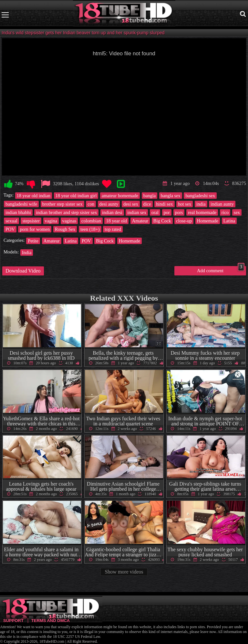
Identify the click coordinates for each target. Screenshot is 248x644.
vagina (51, 221)
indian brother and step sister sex (66, 212)
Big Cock (162, 221)
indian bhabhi (18, 212)
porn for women (35, 229)
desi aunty (109, 204)
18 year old (116, 221)
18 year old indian (34, 196)
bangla (150, 196)
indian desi (112, 212)
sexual (11, 221)
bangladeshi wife (21, 204)
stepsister (31, 221)
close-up (184, 221)
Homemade (208, 221)
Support (13, 621)
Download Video (23, 271)
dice (147, 204)
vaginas (69, 221)
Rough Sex (65, 229)
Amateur (140, 221)
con (91, 204)
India (27, 252)
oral (155, 212)
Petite (33, 241)
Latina (229, 221)
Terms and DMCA (51, 621)
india (201, 204)
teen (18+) (90, 229)
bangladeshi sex (200, 196)
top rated (113, 229)
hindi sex (164, 204)
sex (237, 212)
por (167, 212)
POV (10, 229)
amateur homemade (120, 196)
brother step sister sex (62, 204)
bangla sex (171, 196)
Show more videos (124, 572)
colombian (91, 221)
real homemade (202, 212)
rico (225, 212)
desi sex (131, 204)
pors (179, 212)
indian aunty (222, 204)
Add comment (221, 270)
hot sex (185, 204)
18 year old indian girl (76, 196)
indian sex (137, 212)
